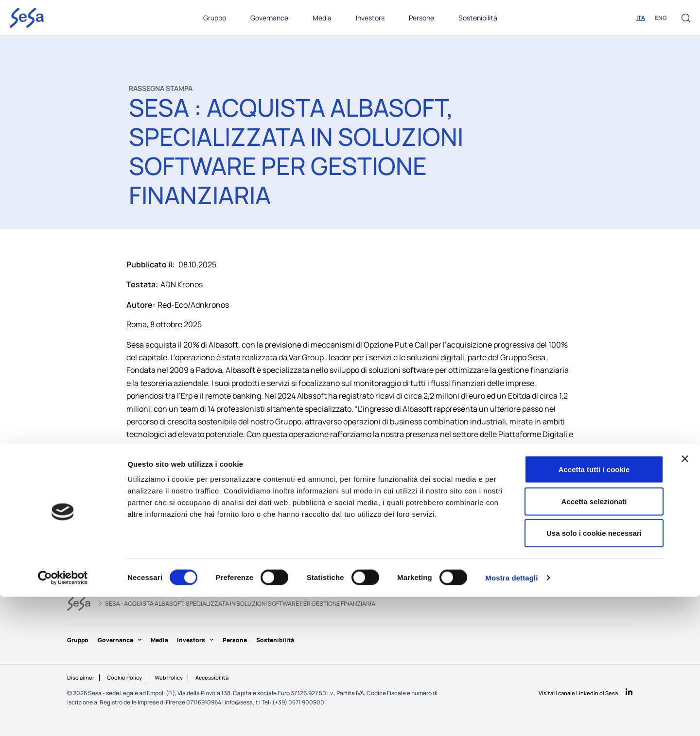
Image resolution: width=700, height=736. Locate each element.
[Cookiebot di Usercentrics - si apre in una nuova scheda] (63, 717)
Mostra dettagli (511, 717)
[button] (686, 18)
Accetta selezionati (594, 640)
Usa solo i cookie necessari (594, 672)
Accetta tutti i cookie (594, 608)
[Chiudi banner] (685, 598)
